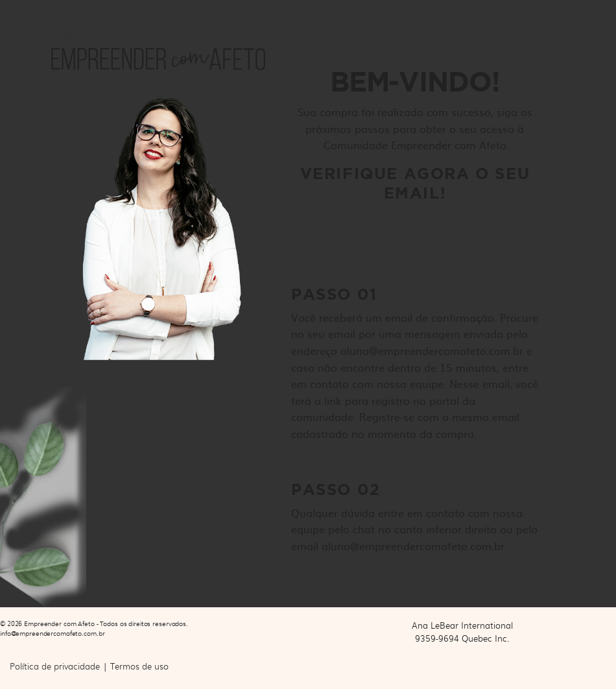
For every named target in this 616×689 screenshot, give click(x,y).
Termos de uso (139, 666)
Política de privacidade (55, 666)
